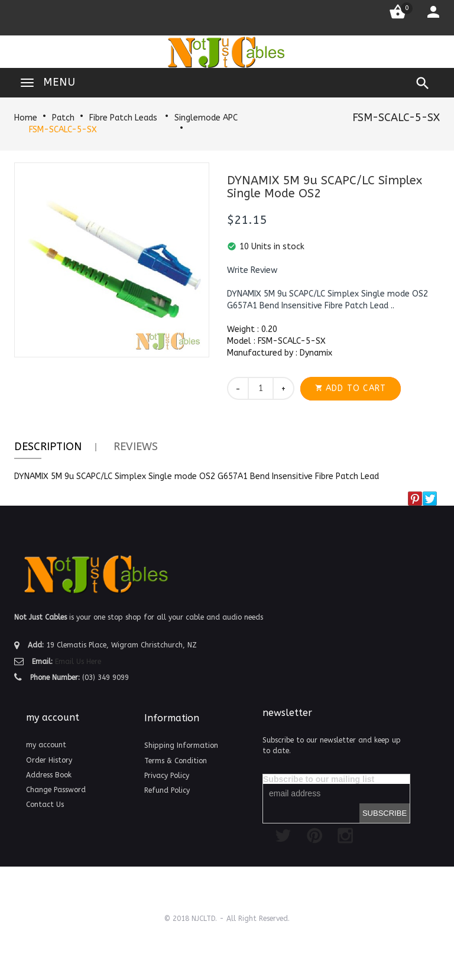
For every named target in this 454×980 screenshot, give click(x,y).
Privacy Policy (167, 776)
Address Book (49, 775)
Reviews (136, 447)
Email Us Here (78, 662)
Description (48, 447)
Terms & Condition (176, 761)
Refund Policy (167, 790)
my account (46, 745)
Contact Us (45, 805)
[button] (252, 271)
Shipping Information (181, 745)
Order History (49, 760)
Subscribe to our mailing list (319, 779)
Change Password (56, 790)
